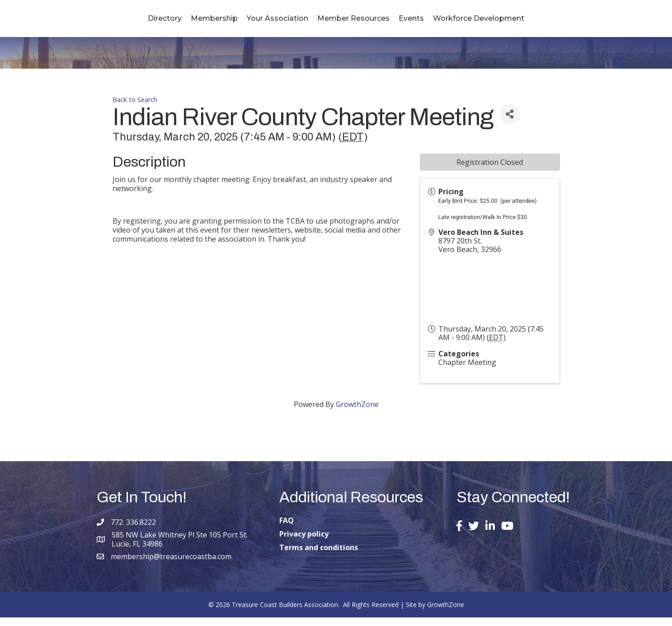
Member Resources (408, 22)
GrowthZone (357, 413)
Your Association (223, 22)
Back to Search (135, 108)
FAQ (287, 529)
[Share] (510, 123)
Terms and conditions (319, 556)
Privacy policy (304, 542)
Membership (160, 22)
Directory (110, 22)
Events (465, 22)
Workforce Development (533, 22)
